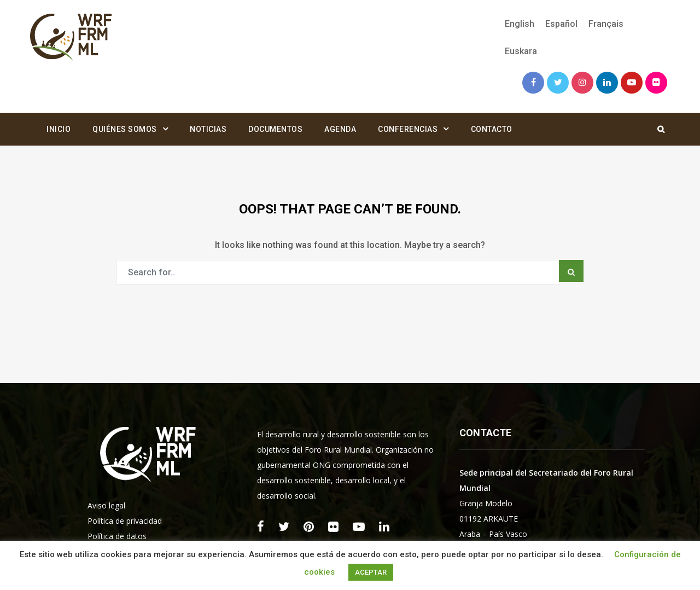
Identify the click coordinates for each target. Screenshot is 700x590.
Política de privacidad (125, 521)
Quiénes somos (125, 129)
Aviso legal (106, 505)
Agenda (340, 129)
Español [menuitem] (561, 24)
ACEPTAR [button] (371, 572)
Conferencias (408, 129)
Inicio (59, 129)
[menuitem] (520, 24)
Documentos (275, 129)
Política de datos (117, 536)
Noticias (208, 129)
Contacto (492, 129)
